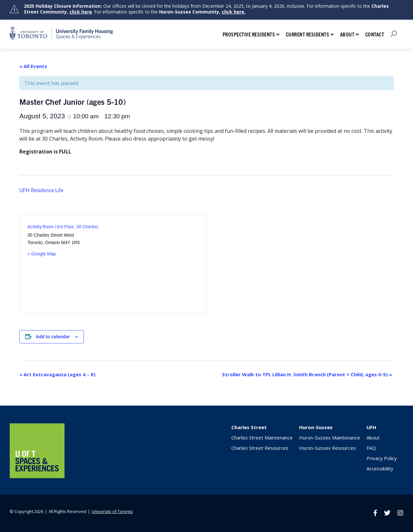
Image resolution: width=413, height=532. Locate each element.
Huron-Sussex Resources (327, 448)
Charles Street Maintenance (262, 438)
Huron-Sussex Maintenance (330, 438)
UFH (371, 427)
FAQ (371, 448)
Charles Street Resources (260, 448)
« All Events (33, 66)
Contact (375, 34)
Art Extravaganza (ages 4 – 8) (57, 374)
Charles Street (249, 427)
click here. (234, 12)
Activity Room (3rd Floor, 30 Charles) (63, 226)
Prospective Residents (249, 34)
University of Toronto (112, 511)
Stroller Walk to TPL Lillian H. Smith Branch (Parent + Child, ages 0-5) (307, 374)
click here (81, 12)
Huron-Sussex (316, 427)
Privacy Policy (382, 458)
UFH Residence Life (41, 190)
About (347, 34)
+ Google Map (42, 254)
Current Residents (308, 34)
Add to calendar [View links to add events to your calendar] (53, 337)
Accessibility (380, 468)
